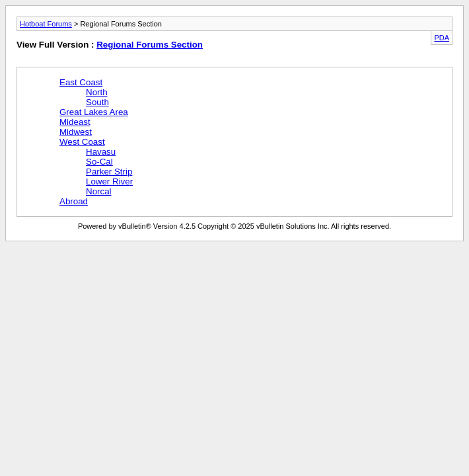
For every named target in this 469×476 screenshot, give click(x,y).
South (97, 102)
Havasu (101, 152)
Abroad (74, 201)
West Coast (82, 142)
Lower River (109, 181)
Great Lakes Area (94, 112)
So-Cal (99, 162)
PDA (442, 38)
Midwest (76, 132)
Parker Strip (109, 172)
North (97, 92)
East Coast (81, 82)
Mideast (75, 122)
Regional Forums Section (150, 45)
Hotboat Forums (46, 24)
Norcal (99, 191)
